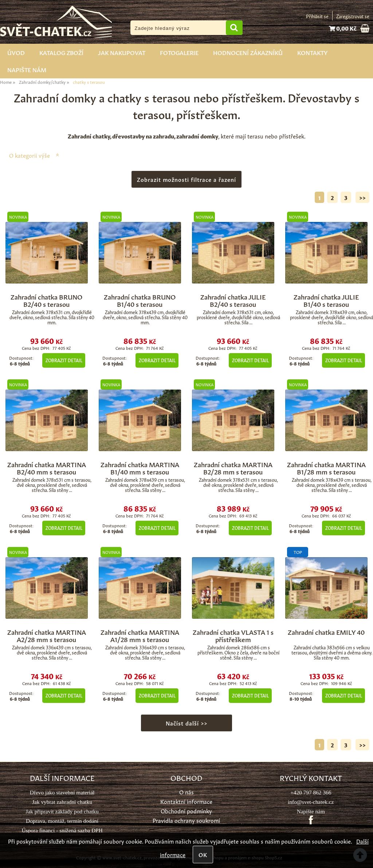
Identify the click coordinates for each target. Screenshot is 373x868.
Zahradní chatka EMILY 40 (326, 632)
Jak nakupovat (122, 52)
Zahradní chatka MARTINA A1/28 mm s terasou (140, 635)
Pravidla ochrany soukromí (186, 820)
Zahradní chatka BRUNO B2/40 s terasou (46, 300)
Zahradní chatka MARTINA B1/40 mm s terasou (140, 468)
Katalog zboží (61, 52)
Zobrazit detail (64, 360)
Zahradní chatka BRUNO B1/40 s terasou (140, 300)
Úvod (16, 52)
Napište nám (27, 69)
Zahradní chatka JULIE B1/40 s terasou (326, 300)
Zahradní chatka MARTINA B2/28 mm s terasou (233, 468)
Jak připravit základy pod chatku (62, 811)
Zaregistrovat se (353, 16)
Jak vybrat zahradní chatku (62, 802)
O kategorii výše (30, 155)
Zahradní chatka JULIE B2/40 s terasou (233, 300)
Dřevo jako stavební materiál (62, 792)
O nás (186, 792)
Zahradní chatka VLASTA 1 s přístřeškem (233, 635)
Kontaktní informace (186, 801)
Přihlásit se (317, 16)
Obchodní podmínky (186, 811)
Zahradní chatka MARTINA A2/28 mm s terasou (47, 635)
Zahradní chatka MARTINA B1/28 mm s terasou (326, 468)
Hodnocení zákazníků (248, 52)
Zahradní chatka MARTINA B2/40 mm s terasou (47, 468)
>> (362, 197)
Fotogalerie (179, 52)
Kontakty (312, 52)
